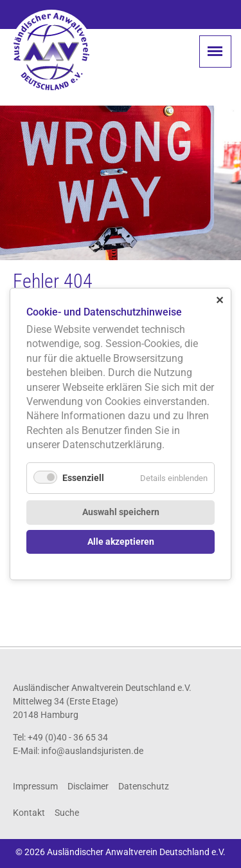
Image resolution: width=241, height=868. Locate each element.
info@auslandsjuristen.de (92, 751)
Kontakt (29, 813)
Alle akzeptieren (121, 542)
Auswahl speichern (121, 512)
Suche (67, 813)
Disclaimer (88, 786)
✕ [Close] (219, 300)
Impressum (35, 786)
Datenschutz (144, 786)
